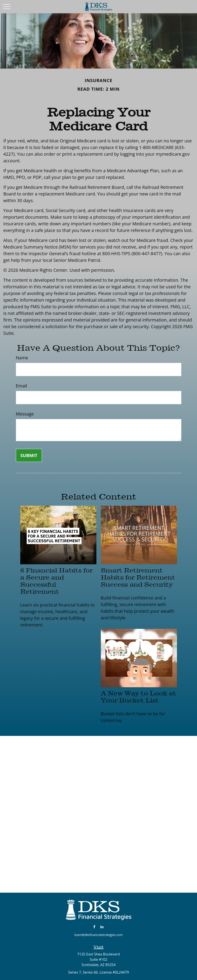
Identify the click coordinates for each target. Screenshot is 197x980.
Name (22, 358)
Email (22, 386)
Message (25, 414)
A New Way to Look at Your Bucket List (138, 697)
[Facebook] (94, 927)
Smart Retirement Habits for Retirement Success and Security (138, 577)
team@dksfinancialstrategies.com (98, 935)
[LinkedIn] (102, 927)
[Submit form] (29, 455)
